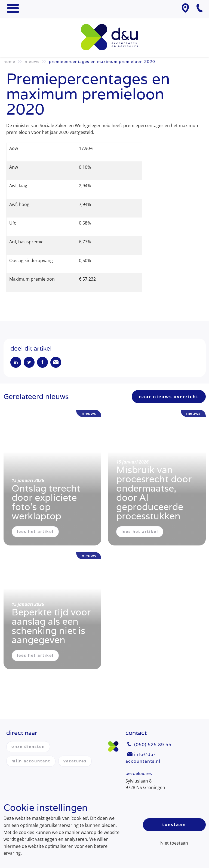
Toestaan (174, 824)
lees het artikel (35, 531)
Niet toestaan (174, 843)
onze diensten (28, 746)
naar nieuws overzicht (169, 397)
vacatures (75, 761)
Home (9, 62)
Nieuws (32, 62)
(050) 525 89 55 (153, 745)
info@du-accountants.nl (143, 758)
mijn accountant (31, 761)
